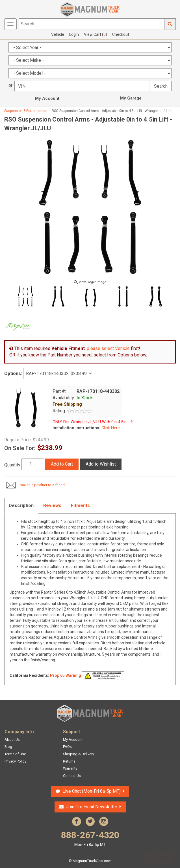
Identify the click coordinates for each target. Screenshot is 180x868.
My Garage (131, 98)
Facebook (77, 821)
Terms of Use (15, 754)
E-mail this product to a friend (41, 485)
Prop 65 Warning (66, 675)
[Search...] (92, 24)
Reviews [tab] (52, 505)
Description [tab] (21, 505)
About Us (12, 740)
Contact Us (72, 776)
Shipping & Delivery (79, 754)
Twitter (90, 821)
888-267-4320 (90, 839)
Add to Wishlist (101, 464)
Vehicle (58, 34)
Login (74, 34)
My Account (47, 98)
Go (170, 24)
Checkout (121, 34)
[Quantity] (33, 464)
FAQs (67, 747)
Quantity (12, 465)
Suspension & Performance (25, 111)
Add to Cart (62, 464)
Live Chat (92, 791)
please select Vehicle (108, 348)
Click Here (110, 428)
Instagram (104, 821)
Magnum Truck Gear (90, 713)
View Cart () (96, 34)
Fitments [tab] (80, 505)
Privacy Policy (15, 761)
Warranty (70, 768)
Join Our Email (92, 807)
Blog (8, 747)
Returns (69, 761)
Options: (13, 374)
